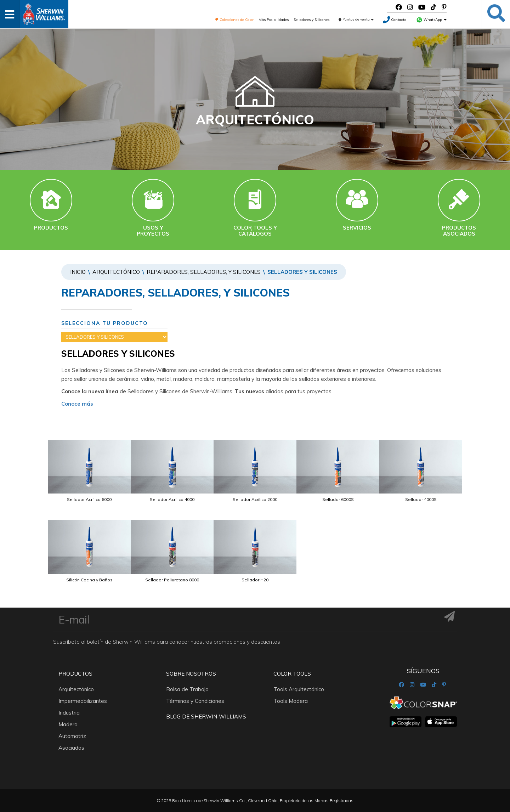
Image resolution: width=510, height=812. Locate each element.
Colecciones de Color (234, 20)
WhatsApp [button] (431, 20)
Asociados (71, 748)
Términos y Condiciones (195, 701)
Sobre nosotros (191, 674)
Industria (69, 713)
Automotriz (72, 736)
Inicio (78, 272)
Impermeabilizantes (83, 701)
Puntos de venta (356, 19)
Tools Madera (291, 701)
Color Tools (292, 674)
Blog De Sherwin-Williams (206, 717)
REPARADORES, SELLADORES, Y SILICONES (204, 272)
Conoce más (77, 404)
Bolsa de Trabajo (187, 689)
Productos (75, 674)
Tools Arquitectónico (299, 689)
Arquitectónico (116, 272)
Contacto (395, 20)
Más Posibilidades (274, 20)
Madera (68, 724)
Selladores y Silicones (311, 20)
